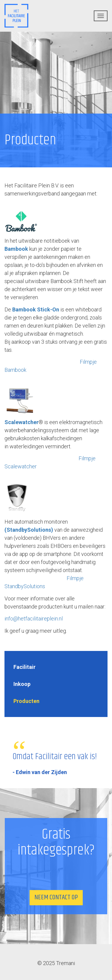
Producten (26, 701)
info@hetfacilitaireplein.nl (34, 619)
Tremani (66, 963)
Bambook (16, 249)
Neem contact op (56, 897)
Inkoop (22, 684)
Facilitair (24, 667)
